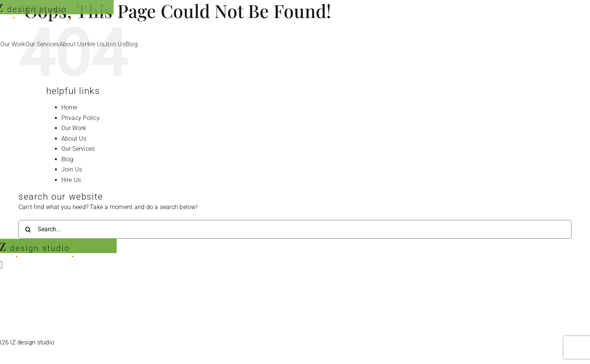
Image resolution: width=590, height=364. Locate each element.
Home (69, 107)
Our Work (74, 128)
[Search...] (295, 229)
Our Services (78, 149)
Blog (68, 159)
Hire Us (71, 180)
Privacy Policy (81, 118)
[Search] (28, 229)
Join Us (72, 169)
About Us (74, 139)
